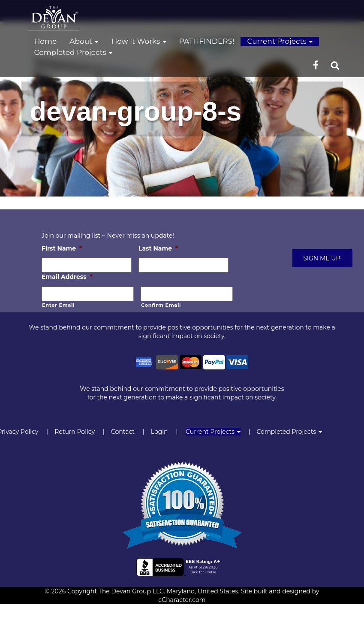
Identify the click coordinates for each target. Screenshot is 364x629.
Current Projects (280, 41)
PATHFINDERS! (207, 41)
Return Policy (75, 432)
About (84, 41)
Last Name (158, 248)
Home (46, 41)
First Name (62, 248)
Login (159, 432)
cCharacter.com (182, 600)
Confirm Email (161, 305)
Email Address (67, 277)
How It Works (138, 41)
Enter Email (58, 305)
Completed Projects (74, 52)
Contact (123, 432)
